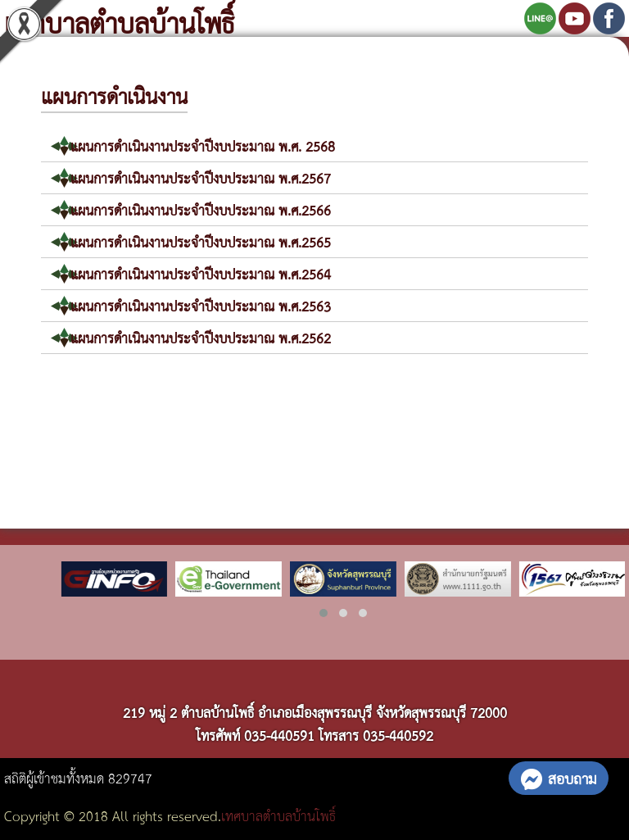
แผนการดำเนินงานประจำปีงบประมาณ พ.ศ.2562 (201, 337)
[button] (324, 613)
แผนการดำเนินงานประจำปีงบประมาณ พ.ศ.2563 (201, 305)
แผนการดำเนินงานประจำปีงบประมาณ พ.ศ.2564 (201, 273)
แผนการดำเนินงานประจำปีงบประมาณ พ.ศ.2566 (201, 209)
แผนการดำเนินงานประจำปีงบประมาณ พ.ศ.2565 (201, 241)
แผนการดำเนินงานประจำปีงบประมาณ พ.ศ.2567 (201, 177)
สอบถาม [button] (559, 778)
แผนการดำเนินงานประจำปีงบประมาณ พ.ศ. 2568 (203, 145)
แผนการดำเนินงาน (114, 95)
